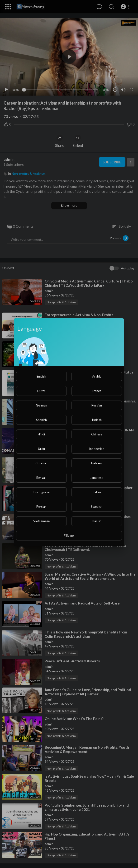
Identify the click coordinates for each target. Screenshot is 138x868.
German (41, 405)
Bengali (41, 478)
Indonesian (97, 449)
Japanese (97, 478)
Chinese (97, 434)
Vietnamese (41, 521)
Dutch (41, 391)
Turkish (97, 420)
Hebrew (97, 463)
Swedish (97, 507)
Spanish (41, 420)
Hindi (41, 434)
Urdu (41, 449)
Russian (97, 405)
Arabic (97, 376)
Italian (97, 492)
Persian (41, 507)
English (41, 376)
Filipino (69, 536)
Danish (97, 521)
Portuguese (41, 492)
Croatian (41, 463)
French (97, 391)
